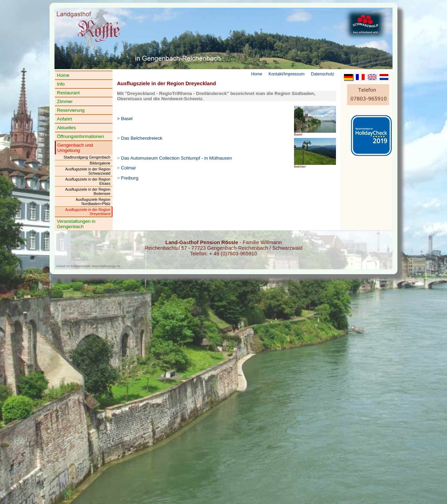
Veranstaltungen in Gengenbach (76, 224)
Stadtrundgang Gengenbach (87, 157)
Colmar (129, 168)
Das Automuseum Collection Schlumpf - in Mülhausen (177, 158)
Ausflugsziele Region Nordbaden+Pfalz (93, 202)
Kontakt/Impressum (287, 74)
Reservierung (71, 110)
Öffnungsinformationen (80, 136)
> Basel (125, 119)
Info (61, 84)
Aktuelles (66, 128)
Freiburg (130, 178)
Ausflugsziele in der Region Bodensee (88, 191)
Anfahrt (64, 119)
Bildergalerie (100, 163)
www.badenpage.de (106, 266)
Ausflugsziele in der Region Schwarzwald (88, 171)
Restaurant (68, 93)
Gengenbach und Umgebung (75, 148)
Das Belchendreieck (142, 138)
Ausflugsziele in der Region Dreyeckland (88, 212)
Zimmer (65, 101)
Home (63, 75)
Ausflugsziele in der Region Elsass (88, 181)
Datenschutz (323, 74)
